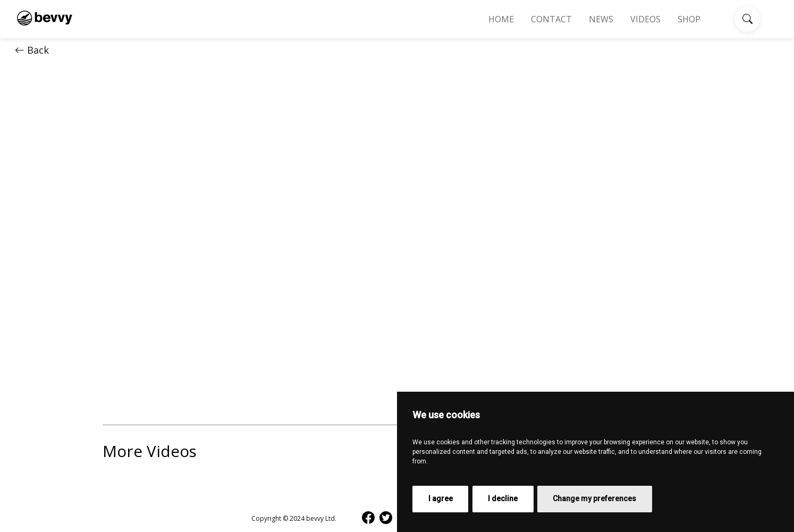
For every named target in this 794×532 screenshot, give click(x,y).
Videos (645, 19)
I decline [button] (503, 499)
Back (32, 50)
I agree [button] (441, 499)
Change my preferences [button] (594, 499)
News (601, 19)
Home (501, 19)
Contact (551, 19)
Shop (689, 19)
